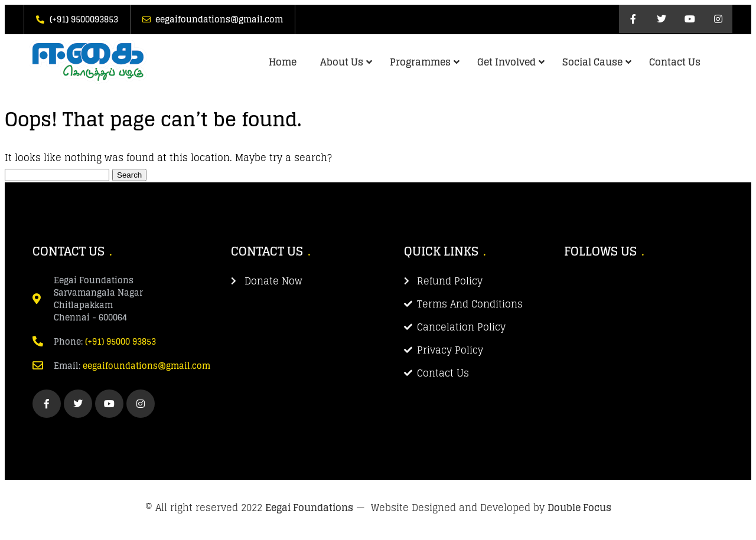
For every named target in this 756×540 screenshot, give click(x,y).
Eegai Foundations (309, 508)
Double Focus (579, 508)
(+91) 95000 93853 (120, 341)
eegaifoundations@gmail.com (146, 366)
